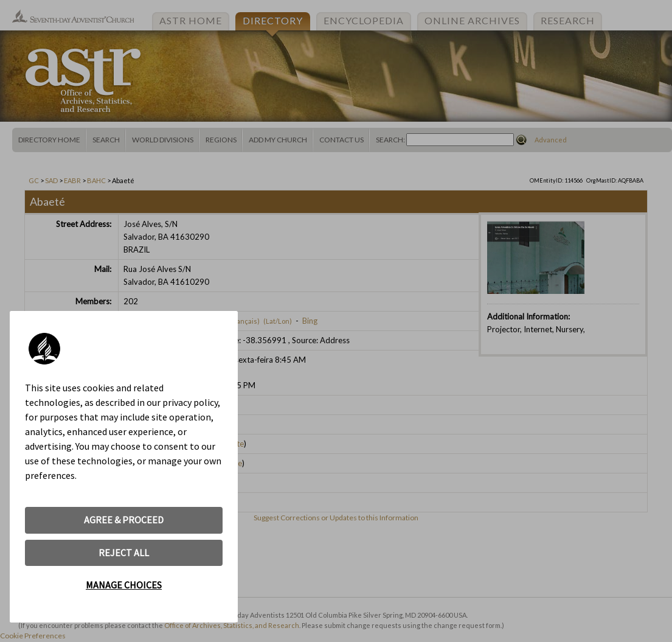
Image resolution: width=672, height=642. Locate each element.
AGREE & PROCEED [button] (124, 520)
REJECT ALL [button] (124, 553)
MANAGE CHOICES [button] (124, 585)
